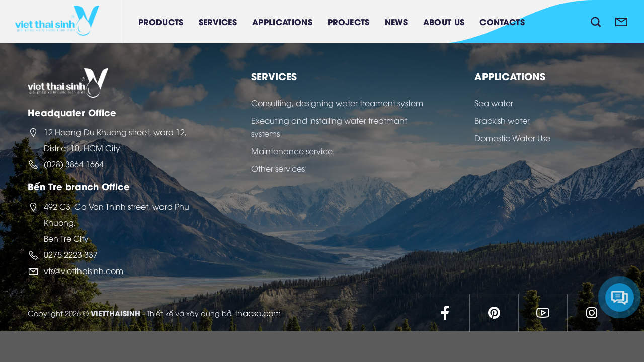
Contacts (502, 21)
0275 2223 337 (71, 254)
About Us (444, 21)
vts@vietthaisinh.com (84, 270)
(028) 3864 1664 (74, 164)
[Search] (596, 22)
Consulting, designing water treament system (337, 103)
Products (161, 21)
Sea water (494, 103)
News (396, 21)
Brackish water (502, 120)
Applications (282, 21)
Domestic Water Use (512, 138)
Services (218, 21)
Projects (349, 21)
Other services (278, 168)
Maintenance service (292, 151)
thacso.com (258, 313)
